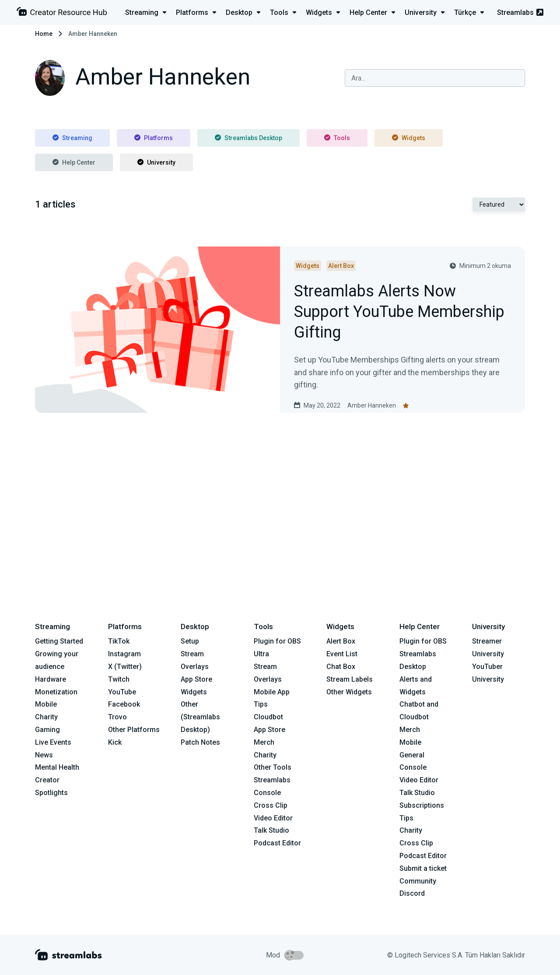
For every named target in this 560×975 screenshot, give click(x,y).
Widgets (409, 138)
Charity (46, 717)
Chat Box (341, 667)
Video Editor (273, 818)
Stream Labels (350, 679)
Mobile (46, 704)
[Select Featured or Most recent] (499, 204)
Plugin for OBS (277, 641)
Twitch (119, 679)
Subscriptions (422, 805)
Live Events (53, 742)
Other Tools (273, 767)
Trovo (117, 717)
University (156, 162)
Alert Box (341, 641)
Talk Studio (271, 830)
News (44, 755)
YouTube (122, 692)
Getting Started (59, 641)
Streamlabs (520, 12)
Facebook (124, 704)
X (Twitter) (125, 667)
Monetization (56, 692)
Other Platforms (134, 730)
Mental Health (57, 767)
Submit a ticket (423, 868)
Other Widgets (349, 692)
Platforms (154, 138)
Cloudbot (268, 717)
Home (44, 34)
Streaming (72, 138)
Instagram (124, 654)
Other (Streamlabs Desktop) (200, 717)
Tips (261, 704)
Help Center (74, 162)
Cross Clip (271, 805)
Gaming (47, 730)
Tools (337, 138)
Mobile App (272, 692)
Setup (190, 641)
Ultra (261, 654)
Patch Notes (200, 742)
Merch (264, 742)
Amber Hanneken (372, 405)
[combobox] (435, 78)
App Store (196, 679)
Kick (115, 742)
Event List (342, 654)
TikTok (119, 641)
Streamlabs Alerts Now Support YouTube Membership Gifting (399, 312)
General (412, 755)
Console (413, 767)
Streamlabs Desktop (248, 138)
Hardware (51, 679)
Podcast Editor (277, 843)
